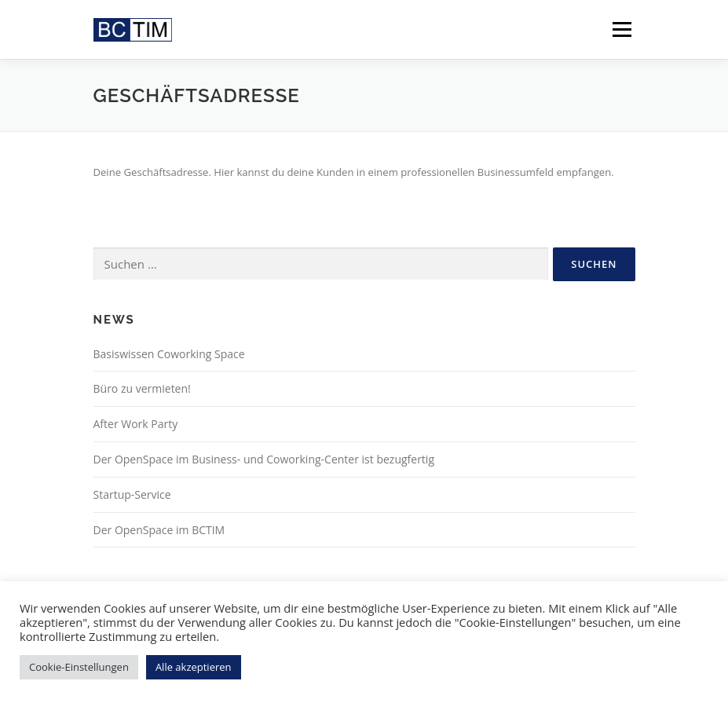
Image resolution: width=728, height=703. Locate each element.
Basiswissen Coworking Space (169, 354)
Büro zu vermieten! (142, 388)
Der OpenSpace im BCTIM (159, 530)
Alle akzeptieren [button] (194, 667)
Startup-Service (132, 494)
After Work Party (136, 424)
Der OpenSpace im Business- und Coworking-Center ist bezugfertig (264, 459)
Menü (622, 29)
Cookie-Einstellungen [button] (79, 667)
